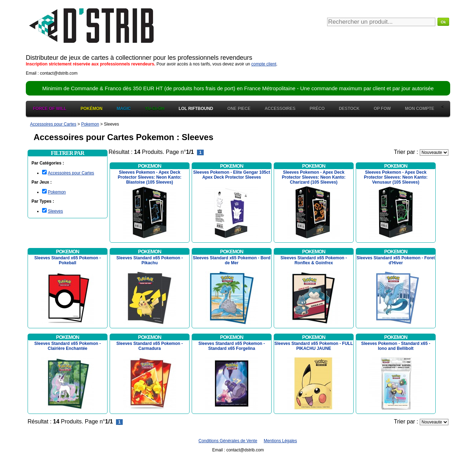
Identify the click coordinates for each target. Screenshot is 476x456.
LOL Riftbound (196, 109)
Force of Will (50, 109)
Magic (124, 109)
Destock (349, 109)
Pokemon (57, 192)
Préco (317, 109)
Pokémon (92, 109)
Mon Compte (420, 109)
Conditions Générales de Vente (228, 441)
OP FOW (382, 109)
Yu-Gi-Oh (155, 109)
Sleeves (55, 211)
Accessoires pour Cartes (71, 173)
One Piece (239, 109)
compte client (264, 64)
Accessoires (280, 109)
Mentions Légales (280, 441)
